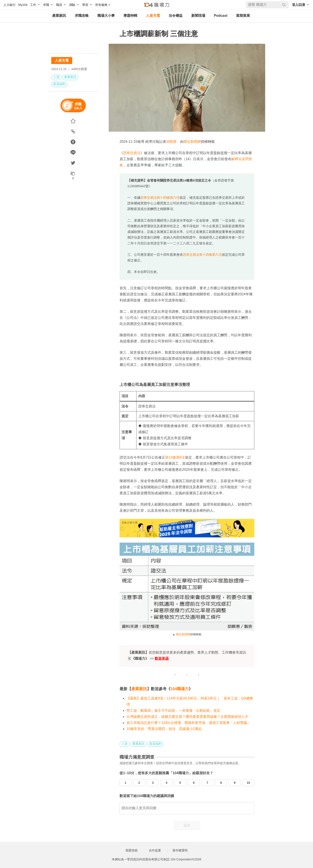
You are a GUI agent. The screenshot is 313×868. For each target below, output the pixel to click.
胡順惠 (171, 142)
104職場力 (180, 689)
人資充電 (153, 16)
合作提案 (155, 850)
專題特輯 (130, 16)
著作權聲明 (180, 850)
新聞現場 (198, 16)
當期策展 (243, 16)
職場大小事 (106, 16)
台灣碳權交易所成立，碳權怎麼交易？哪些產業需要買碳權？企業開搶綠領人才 (187, 717)
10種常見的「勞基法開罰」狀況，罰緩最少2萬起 (164, 729)
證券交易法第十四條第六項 (160, 198)
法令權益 (176, 16)
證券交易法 (132, 153)
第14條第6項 (175, 457)
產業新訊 (59, 16)
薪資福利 (59, 84)
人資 (56, 77)
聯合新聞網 (192, 142)
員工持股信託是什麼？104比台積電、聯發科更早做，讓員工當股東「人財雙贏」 (189, 723)
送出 (187, 825)
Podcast (221, 16)
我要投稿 (132, 850)
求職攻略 (82, 16)
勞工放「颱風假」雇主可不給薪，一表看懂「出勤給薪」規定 (173, 711)
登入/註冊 (299, 5)
